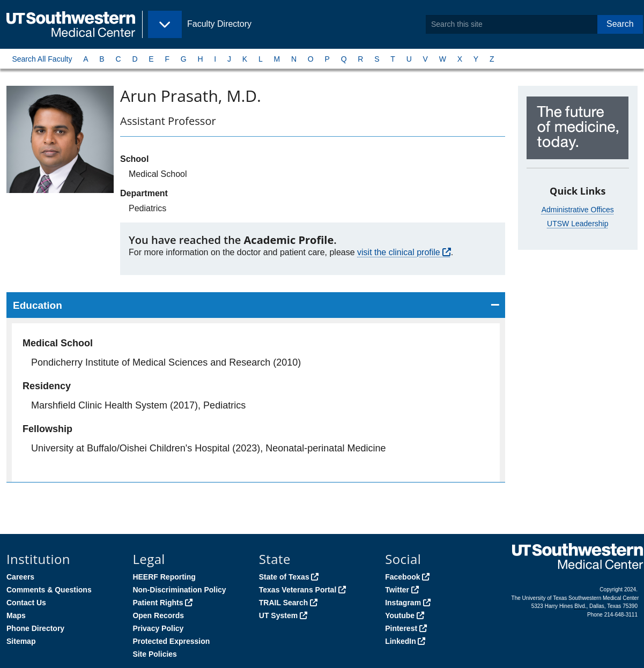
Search (620, 24)
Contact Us (26, 603)
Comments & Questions (49, 590)
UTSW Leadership (578, 224)
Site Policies (154, 654)
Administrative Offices (578, 210)
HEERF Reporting (164, 577)
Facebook (402, 577)
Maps (16, 615)
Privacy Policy (158, 628)
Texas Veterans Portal (298, 590)
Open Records (158, 615)
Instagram (403, 603)
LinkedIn (401, 641)
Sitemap (21, 641)
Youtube (400, 615)
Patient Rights (158, 603)
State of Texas (284, 577)
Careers (20, 577)
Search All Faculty (42, 59)
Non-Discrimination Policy (179, 590)
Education (38, 305)
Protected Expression (171, 641)
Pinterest (401, 628)
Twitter (397, 590)
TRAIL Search (284, 603)
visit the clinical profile (399, 252)
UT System (278, 615)
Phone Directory (35, 628)
